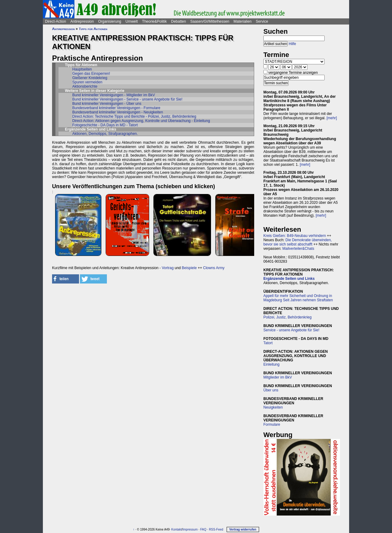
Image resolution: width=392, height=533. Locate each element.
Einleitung (271, 364)
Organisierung (109, 21)
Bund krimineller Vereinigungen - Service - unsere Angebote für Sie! (127, 99)
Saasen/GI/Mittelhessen (210, 21)
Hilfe (292, 44)
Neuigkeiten (273, 407)
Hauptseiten (82, 69)
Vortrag (168, 268)
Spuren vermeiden (87, 82)
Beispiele (189, 268)
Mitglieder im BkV (278, 377)
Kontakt (176, 529)
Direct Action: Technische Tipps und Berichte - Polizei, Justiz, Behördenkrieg (134, 116)
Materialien (243, 21)
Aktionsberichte (85, 86)
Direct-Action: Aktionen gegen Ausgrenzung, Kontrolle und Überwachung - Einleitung (141, 121)
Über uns (271, 390)
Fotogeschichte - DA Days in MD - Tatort (105, 125)
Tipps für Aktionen (93, 29)
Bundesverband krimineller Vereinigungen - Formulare (116, 108)
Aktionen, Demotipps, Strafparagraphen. (105, 134)
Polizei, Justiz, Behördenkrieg (287, 317)
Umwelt (132, 21)
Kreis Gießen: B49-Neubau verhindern (295, 236)
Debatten (179, 21)
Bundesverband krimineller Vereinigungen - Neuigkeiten (118, 112)
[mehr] (332, 118)
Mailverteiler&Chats (298, 249)
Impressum (190, 529)
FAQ (203, 529)
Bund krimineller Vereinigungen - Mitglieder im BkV (114, 95)
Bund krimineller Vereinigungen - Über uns (107, 104)
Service (262, 21)
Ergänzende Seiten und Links (289, 279)
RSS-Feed (216, 529)
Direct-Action (56, 21)
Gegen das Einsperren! (91, 74)
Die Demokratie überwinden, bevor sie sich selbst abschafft (298, 242)
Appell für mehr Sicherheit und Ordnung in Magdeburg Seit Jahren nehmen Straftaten (298, 298)
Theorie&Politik (155, 21)
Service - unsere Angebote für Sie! (291, 330)
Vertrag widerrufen (243, 529)
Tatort (268, 343)
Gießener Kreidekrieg (90, 78)
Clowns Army (214, 268)
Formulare (272, 424)
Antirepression (82, 21)
